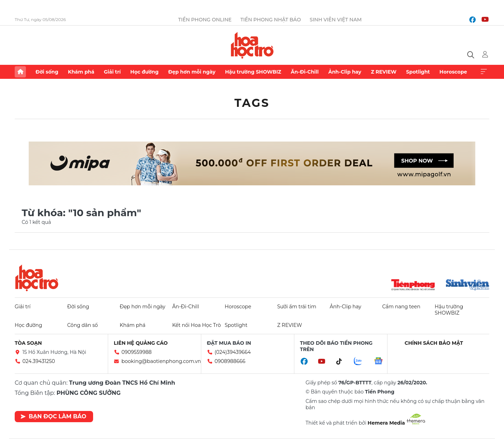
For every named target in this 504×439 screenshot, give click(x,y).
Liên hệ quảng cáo (141, 343)
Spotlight (418, 72)
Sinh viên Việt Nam (336, 20)
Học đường (144, 72)
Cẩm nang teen (401, 307)
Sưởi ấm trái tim (297, 307)
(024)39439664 (233, 352)
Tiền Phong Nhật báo (271, 20)
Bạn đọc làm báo (53, 416)
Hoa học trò (37, 278)
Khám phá (81, 72)
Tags (252, 103)
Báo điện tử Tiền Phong (252, 45)
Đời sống (47, 72)
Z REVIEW (384, 72)
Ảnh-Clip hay (345, 72)
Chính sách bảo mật (434, 343)
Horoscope (453, 72)
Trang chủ (20, 72)
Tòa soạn (28, 343)
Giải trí (112, 72)
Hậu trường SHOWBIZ (253, 72)
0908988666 (230, 361)
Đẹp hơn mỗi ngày (192, 72)
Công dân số (83, 325)
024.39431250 (39, 361)
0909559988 (136, 352)
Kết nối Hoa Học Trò (197, 325)
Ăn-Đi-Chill (305, 72)
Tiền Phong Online (205, 20)
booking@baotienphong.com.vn (161, 361)
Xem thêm (484, 72)
